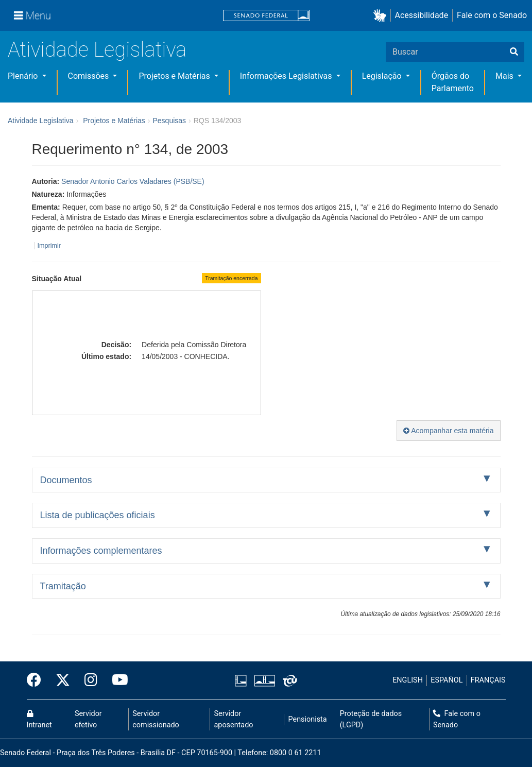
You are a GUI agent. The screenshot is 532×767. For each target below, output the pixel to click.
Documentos (66, 480)
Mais (505, 76)
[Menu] (32, 15)
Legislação (383, 76)
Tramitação (63, 586)
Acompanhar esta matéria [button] (448, 431)
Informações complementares (101, 551)
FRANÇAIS (488, 680)
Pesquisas (169, 121)
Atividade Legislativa (97, 50)
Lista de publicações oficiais (98, 515)
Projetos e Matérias (175, 76)
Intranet (39, 720)
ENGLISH (408, 680)
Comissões (90, 76)
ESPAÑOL (447, 680)
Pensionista (308, 719)
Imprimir (49, 246)
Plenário (24, 76)
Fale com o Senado (492, 15)
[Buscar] (514, 52)
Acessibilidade (422, 15)
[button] (382, 16)
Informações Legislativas (287, 76)
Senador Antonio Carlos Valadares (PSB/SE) (133, 181)
